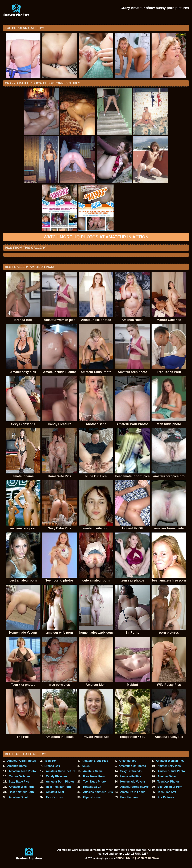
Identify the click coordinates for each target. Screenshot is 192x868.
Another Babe (167, 776)
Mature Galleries (20, 776)
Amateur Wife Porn (21, 787)
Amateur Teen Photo (22, 771)
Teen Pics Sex (167, 792)
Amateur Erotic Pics (95, 761)
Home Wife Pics (131, 776)
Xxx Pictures (54, 797)
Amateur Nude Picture (61, 771)
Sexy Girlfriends (131, 771)
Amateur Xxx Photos (132, 766)
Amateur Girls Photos (22, 761)
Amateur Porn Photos (60, 782)
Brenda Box (52, 766)
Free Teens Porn (94, 776)
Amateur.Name (93, 771)
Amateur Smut (18, 797)
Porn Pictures (129, 797)
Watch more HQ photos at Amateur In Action (96, 237)
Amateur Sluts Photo (171, 771)
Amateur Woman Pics (170, 761)
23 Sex (86, 766)
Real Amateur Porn (58, 787)
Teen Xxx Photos (169, 782)
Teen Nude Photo (94, 782)
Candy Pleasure (56, 776)
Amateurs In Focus (133, 792)
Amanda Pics (127, 761)
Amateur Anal (55, 792)
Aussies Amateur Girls (98, 792)
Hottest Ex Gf (92, 787)
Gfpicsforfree (92, 797)
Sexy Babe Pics (19, 782)
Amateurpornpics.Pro (135, 787)
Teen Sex (50, 761)
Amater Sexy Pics (169, 766)
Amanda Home (17, 766)
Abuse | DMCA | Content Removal (138, 858)
